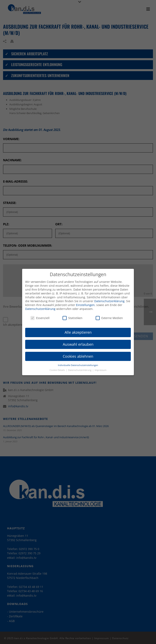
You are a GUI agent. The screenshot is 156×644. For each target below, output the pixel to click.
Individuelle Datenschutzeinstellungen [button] (78, 363)
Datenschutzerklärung (109, 298)
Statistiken (73, 315)
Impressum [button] (101, 367)
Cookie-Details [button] (57, 367)
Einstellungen (85, 302)
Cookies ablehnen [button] (78, 354)
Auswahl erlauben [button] (78, 342)
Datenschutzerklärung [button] (80, 367)
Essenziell (40, 315)
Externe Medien (109, 315)
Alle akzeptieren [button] (78, 330)
